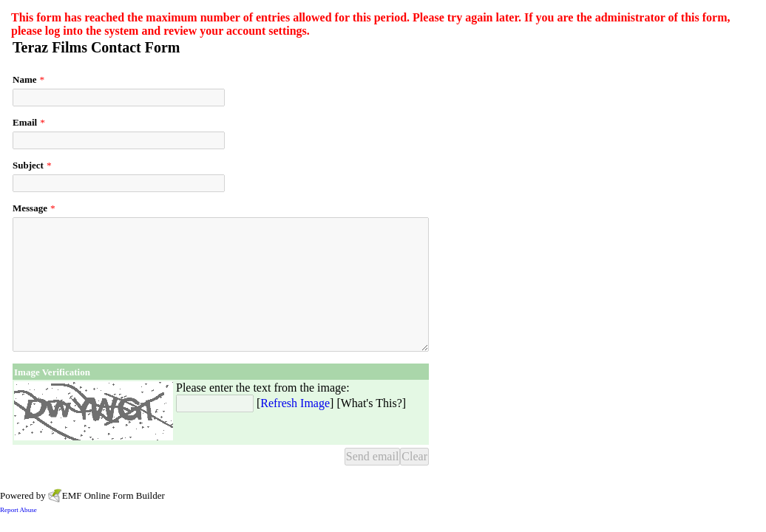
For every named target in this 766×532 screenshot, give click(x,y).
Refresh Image (295, 403)
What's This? (372, 403)
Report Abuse (18, 510)
